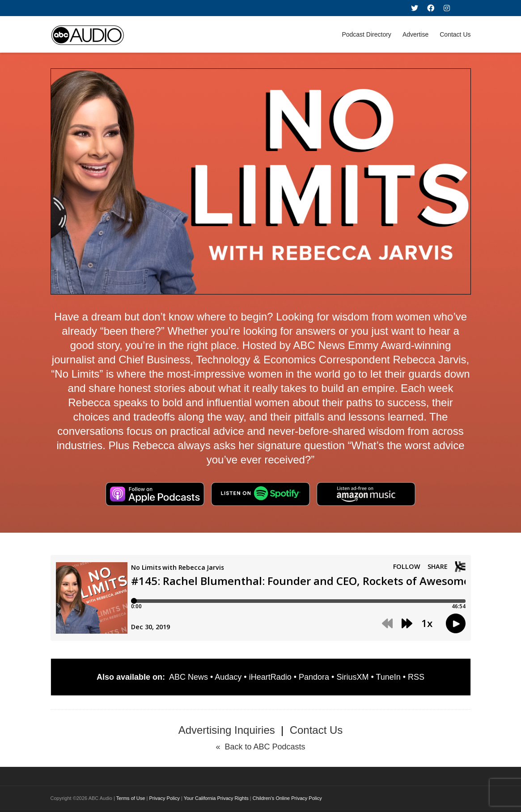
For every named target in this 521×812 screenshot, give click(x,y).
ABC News (188, 677)
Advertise (415, 34)
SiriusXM (352, 677)
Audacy (228, 677)
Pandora (314, 677)
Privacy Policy (164, 798)
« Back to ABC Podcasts (260, 747)
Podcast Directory (366, 34)
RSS (416, 677)
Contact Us (455, 34)
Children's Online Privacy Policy (287, 798)
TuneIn (388, 677)
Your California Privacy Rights (216, 798)
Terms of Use (131, 798)
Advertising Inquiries (227, 730)
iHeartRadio (270, 677)
